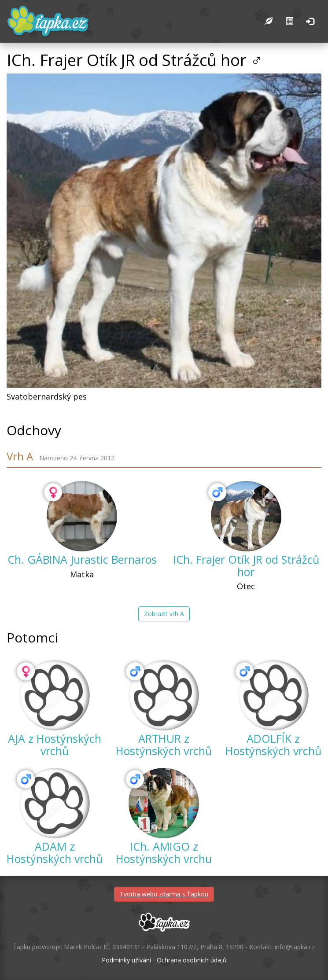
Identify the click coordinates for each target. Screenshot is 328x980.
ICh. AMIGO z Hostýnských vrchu (164, 852)
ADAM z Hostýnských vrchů (55, 852)
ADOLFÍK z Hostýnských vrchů (273, 745)
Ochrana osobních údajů (192, 960)
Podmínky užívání (126, 960)
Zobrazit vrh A (164, 614)
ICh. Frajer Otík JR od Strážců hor (246, 565)
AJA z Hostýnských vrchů (55, 745)
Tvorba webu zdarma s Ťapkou (164, 894)
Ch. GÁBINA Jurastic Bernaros (82, 559)
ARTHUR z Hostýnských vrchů (164, 745)
